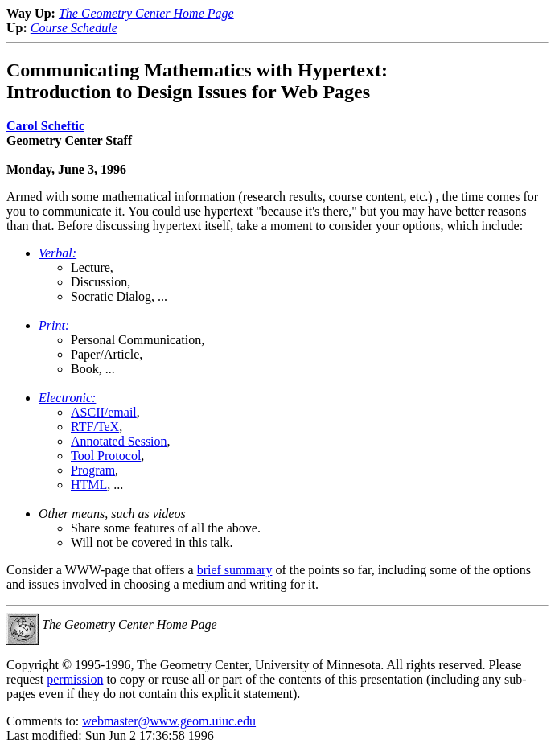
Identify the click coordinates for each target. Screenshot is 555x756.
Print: (54, 325)
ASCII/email (104, 412)
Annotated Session (119, 441)
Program (93, 470)
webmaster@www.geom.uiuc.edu (169, 721)
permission (75, 679)
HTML (89, 485)
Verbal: (58, 253)
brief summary (235, 570)
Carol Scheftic (45, 126)
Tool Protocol (106, 456)
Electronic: (67, 398)
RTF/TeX (95, 427)
